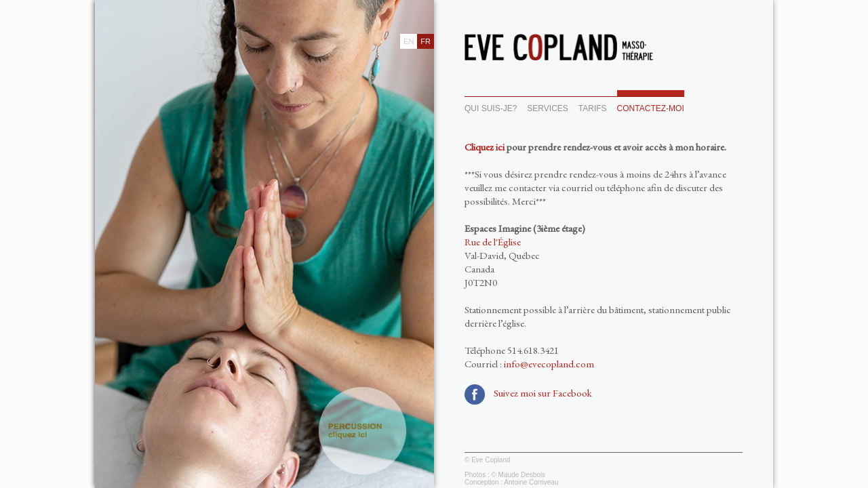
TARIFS (593, 108)
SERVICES (547, 108)
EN (409, 41)
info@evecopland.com (549, 364)
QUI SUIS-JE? (491, 108)
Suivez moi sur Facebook (543, 393)
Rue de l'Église (493, 242)
